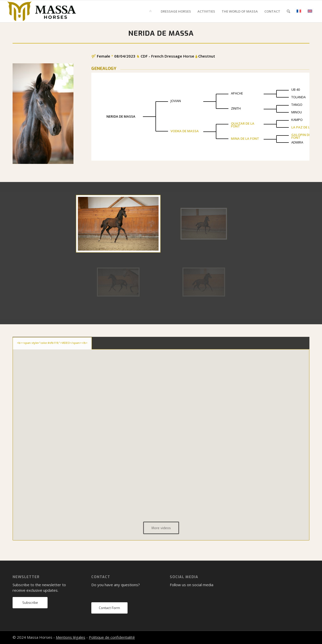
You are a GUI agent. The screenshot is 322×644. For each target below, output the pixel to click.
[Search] (288, 11)
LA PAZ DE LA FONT (307, 127)
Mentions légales (71, 637)
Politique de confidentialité (112, 637)
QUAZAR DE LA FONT (243, 125)
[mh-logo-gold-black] (42, 11)
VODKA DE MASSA (185, 131)
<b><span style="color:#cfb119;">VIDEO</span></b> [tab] (52, 343)
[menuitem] (151, 11)
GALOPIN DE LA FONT (303, 136)
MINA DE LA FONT (245, 139)
